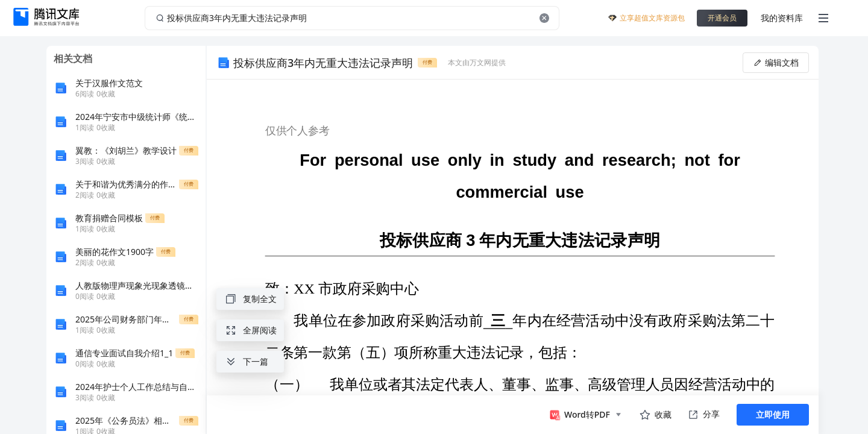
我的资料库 (782, 18)
